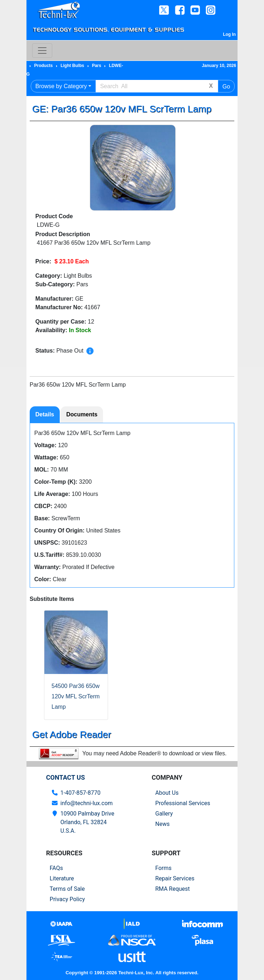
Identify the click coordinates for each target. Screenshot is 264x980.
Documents (82, 414)
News (162, 824)
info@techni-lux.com (87, 803)
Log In (229, 34)
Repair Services (175, 878)
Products (43, 66)
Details (45, 414)
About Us (167, 793)
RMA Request (173, 889)
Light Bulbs (72, 66)
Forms (163, 868)
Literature (62, 878)
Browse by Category (61, 86)
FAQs (56, 868)
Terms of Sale (67, 889)
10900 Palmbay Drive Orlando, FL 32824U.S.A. (87, 822)
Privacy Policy (67, 899)
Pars (97, 66)
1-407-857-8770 (80, 793)
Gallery (164, 814)
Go (226, 87)
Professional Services (183, 803)
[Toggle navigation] (42, 51)
